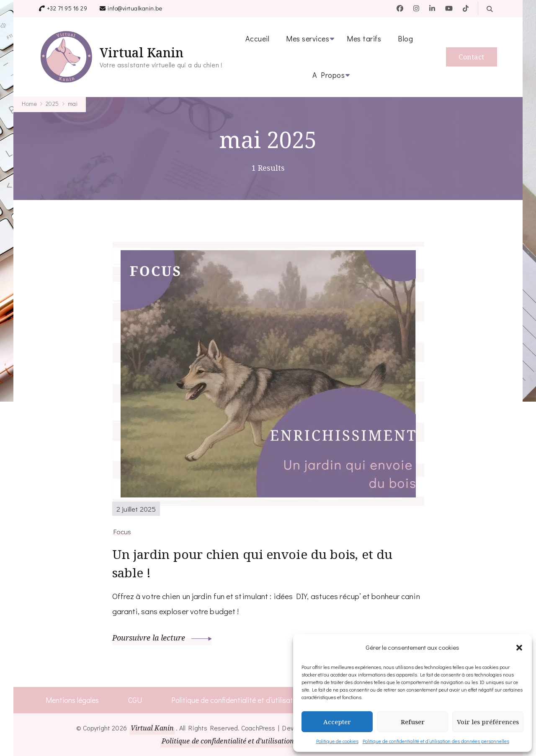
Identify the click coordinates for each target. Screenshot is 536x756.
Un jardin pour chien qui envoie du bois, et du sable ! (254, 564)
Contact (472, 57)
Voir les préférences (488, 722)
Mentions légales (72, 700)
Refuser (413, 722)
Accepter (337, 722)
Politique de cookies (337, 741)
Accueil (258, 38)
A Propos (329, 75)
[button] (519, 648)
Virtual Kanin (142, 53)
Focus (122, 531)
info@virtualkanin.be (135, 8)
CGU (135, 700)
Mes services (308, 38)
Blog (405, 38)
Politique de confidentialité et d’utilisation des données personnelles (436, 741)
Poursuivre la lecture (162, 638)
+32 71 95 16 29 (67, 8)
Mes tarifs (364, 38)
